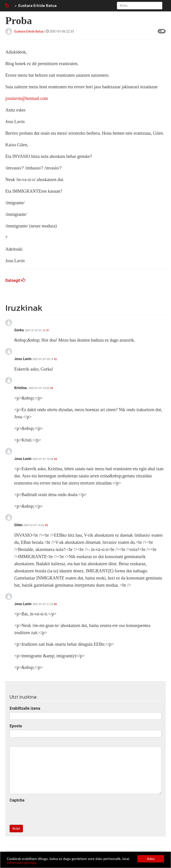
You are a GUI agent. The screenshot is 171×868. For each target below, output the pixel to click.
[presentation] (43, 813)
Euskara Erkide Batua (37, 5)
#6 (55, 604)
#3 (52, 388)
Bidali (16, 829)
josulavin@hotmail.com (27, 98)
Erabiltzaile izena (25, 708)
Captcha (17, 800)
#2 (55, 359)
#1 (48, 330)
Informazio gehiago (22, 863)
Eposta (16, 726)
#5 (46, 525)
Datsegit (15, 280)
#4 (55, 459)
